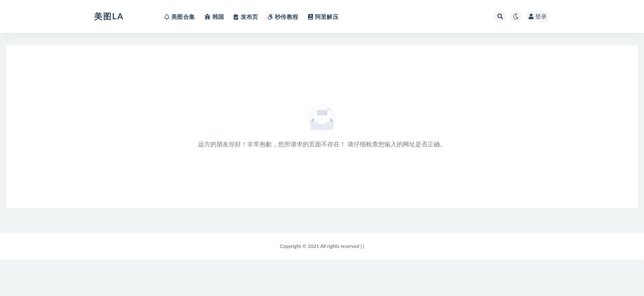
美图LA (109, 16)
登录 (538, 16)
